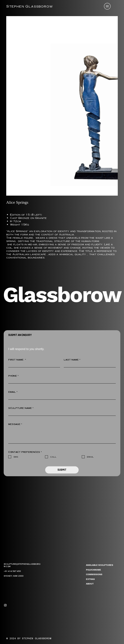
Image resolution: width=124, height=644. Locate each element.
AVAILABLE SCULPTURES (100, 565)
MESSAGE (15, 424)
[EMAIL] (61, 397)
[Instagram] (5, 605)
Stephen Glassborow (30, 6)
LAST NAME (72, 360)
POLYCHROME (94, 570)
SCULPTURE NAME (21, 408)
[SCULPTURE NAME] (61, 413)
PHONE (13, 376)
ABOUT (90, 584)
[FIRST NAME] (33, 365)
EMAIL (13, 392)
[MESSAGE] (62, 435)
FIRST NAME (17, 360)
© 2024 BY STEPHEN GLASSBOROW (29, 639)
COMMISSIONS (94, 574)
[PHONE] (61, 381)
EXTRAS (90, 579)
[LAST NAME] (89, 365)
